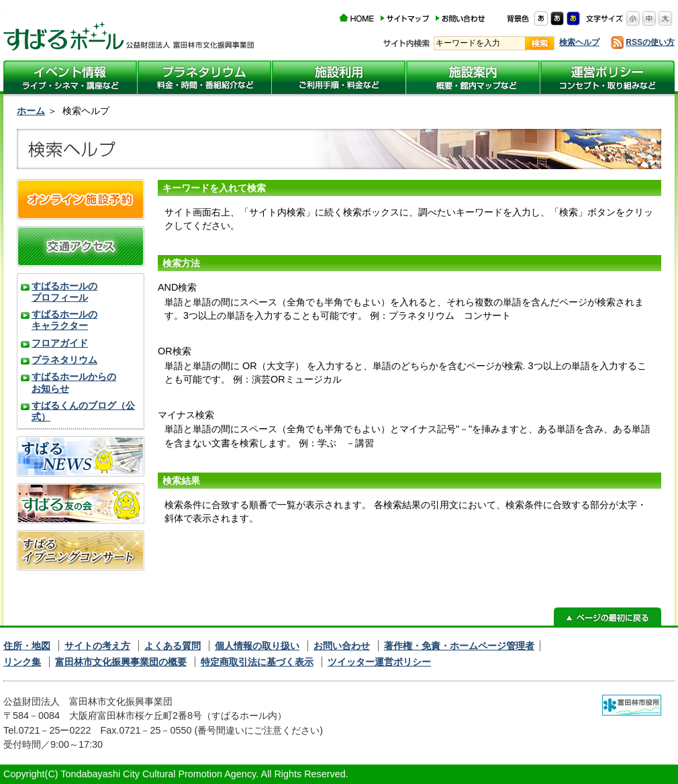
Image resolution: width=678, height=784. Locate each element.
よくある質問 (173, 646)
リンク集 (22, 662)
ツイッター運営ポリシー (379, 662)
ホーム (31, 111)
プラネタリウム (64, 360)
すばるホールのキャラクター (64, 320)
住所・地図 (27, 646)
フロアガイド (60, 343)
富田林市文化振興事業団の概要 (121, 662)
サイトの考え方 (97, 646)
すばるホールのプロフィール (64, 292)
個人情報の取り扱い (257, 646)
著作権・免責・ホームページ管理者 (459, 646)
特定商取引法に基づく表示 (257, 662)
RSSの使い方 (650, 42)
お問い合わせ (342, 646)
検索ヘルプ (579, 42)
